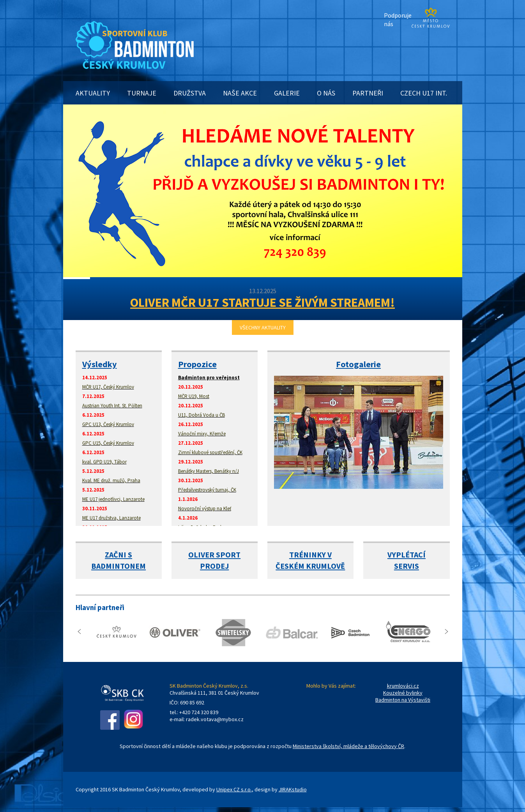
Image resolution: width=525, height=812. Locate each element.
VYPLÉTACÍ (407, 555)
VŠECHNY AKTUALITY (263, 327)
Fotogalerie (358, 364)
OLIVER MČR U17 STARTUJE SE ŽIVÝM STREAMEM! (262, 303)
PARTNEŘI (368, 93)
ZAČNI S (118, 555)
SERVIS (407, 566)
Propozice (197, 364)
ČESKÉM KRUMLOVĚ (310, 566)
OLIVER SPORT (214, 555)
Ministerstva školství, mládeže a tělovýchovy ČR (348, 746)
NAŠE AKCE (240, 93)
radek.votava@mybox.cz (215, 719)
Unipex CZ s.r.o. (234, 789)
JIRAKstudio (293, 789)
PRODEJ (214, 566)
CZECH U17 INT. (424, 93)
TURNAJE (142, 93)
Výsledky (100, 364)
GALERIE (287, 93)
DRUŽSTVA (190, 93)
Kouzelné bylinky (403, 693)
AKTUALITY (93, 93)
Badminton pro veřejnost (209, 378)
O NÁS (326, 93)
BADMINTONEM (118, 566)
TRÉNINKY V (310, 555)
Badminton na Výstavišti (403, 700)
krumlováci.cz (403, 686)
